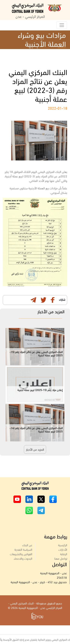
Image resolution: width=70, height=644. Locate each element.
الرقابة (64, 554)
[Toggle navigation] (62, 25)
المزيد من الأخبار (35, 449)
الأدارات (63, 549)
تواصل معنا (61, 558)
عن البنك (27, 545)
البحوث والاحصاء (23, 558)
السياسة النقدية (23, 549)
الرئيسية (63, 545)
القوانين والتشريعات (21, 554)
